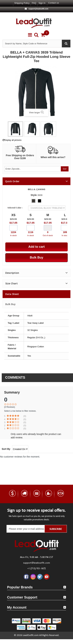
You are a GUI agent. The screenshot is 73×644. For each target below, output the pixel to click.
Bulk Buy (10, 304)
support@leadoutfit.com (38, 9)
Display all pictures (12, 140)
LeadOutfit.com (31, 635)
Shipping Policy (22, 3)
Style (34, 195)
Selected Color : (16, 208)
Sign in (42, 3)
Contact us (54, 3)
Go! (65, 169)
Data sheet (12, 294)
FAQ (34, 3)
